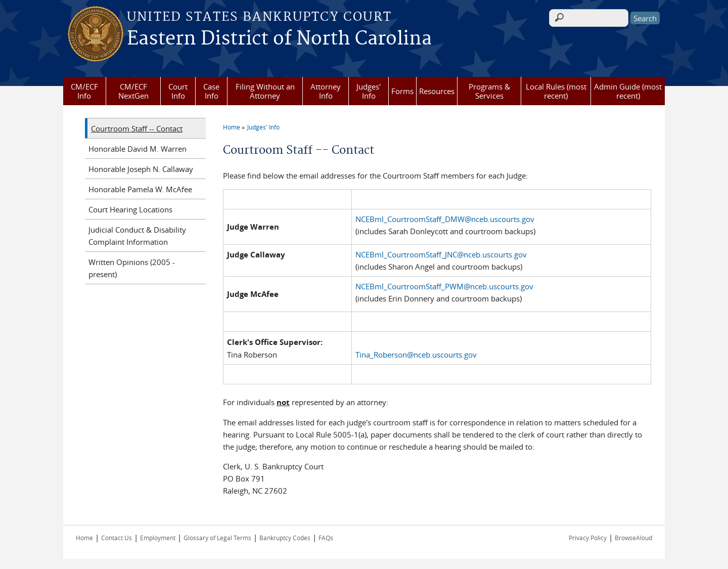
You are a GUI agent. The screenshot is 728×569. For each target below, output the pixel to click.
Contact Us (117, 538)
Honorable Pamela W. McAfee (140, 189)
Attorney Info (326, 91)
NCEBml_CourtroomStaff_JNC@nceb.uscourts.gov (441, 254)
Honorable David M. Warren (138, 149)
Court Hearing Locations (130, 209)
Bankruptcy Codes (285, 538)
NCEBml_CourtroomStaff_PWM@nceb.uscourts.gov (444, 286)
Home (232, 127)
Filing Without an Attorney (265, 91)
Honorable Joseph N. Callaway (141, 169)
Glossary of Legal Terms (217, 538)
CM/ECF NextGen (133, 91)
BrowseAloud (633, 538)
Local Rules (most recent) (556, 91)
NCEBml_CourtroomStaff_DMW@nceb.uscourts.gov (445, 219)
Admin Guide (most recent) (628, 91)
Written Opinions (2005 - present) (132, 268)
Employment (158, 538)
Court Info (178, 91)
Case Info (211, 91)
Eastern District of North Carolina (279, 39)
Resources (437, 91)
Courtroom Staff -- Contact (137, 128)
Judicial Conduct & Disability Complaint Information (137, 236)
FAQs (326, 538)
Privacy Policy (588, 538)
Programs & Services (489, 91)
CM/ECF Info (84, 91)
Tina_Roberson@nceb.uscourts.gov (416, 355)
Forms (402, 91)
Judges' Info (369, 91)
